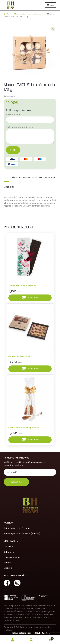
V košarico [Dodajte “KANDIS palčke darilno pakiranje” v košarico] (33, 440)
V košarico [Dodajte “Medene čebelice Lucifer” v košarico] (33, 369)
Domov (10, 14)
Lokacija (8, 568)
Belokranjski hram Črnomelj (17, 528)
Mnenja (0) (10, 187)
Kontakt (7, 563)
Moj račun (9, 547)
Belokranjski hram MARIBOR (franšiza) (22, 534)
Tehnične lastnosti (21, 177)
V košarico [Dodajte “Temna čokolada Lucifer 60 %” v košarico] (33, 298)
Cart (47, 638)
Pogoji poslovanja (12, 557)
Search (31, 640)
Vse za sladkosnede (37, 14)
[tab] (6, 177)
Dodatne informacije (44, 177)
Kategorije (9, 552)
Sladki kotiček (20, 14)
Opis (6, 177)
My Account (12, 640)
